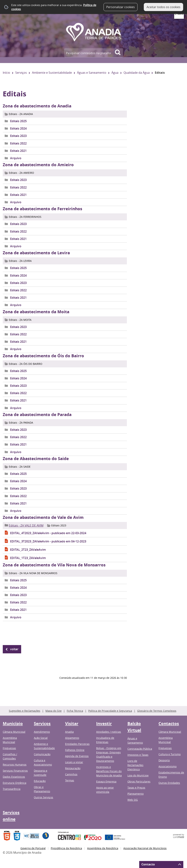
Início (6, 73)
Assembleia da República (103, 848)
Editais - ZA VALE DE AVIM (26, 525)
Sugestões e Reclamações (25, 711)
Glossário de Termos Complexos (157, 711)
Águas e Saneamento (92, 73)
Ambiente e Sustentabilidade (52, 73)
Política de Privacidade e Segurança (110, 711)
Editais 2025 (18, 121)
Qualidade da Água (137, 73)
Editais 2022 (18, 143)
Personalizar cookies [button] (121, 7)
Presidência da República (66, 848)
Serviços (21, 73)
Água (115, 73)
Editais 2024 (18, 128)
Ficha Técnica (75, 711)
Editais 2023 (18, 136)
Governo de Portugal (33, 848)
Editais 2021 (18, 151)
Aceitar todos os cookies (163, 7)
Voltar (14, 649)
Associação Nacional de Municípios (145, 848)
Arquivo (16, 158)
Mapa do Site (54, 711)
